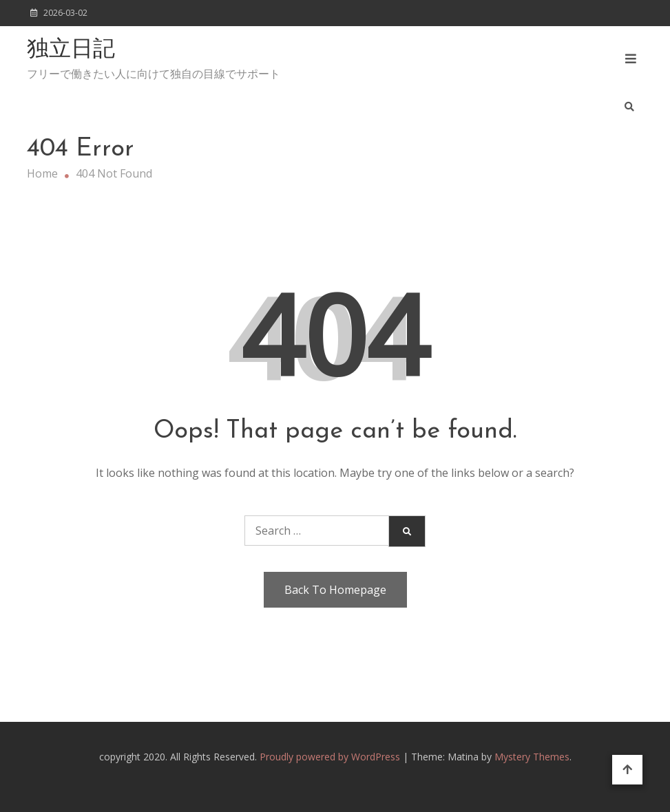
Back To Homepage (335, 590)
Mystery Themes (532, 757)
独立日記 (71, 50)
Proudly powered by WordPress (331, 757)
